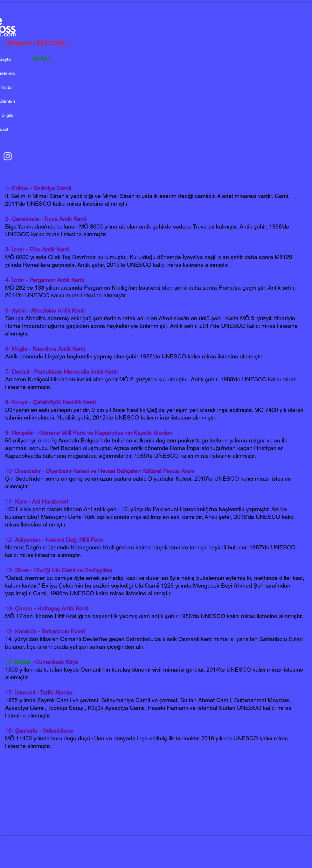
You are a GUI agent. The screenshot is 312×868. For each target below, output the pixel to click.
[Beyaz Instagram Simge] (8, 156)
